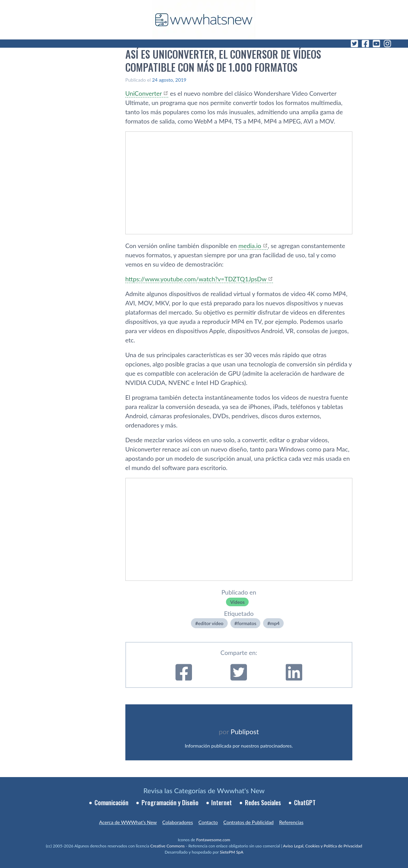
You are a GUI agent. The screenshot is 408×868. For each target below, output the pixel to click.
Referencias (291, 822)
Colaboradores (178, 822)
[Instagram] (387, 44)
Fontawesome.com (213, 840)
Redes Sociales (263, 802)
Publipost (245, 731)
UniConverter (144, 93)
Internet (222, 802)
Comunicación (111, 802)
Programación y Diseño (170, 802)
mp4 (275, 623)
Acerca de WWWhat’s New (128, 822)
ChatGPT (305, 802)
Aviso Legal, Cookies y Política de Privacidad (323, 846)
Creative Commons (168, 846)
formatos (247, 623)
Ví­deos (237, 602)
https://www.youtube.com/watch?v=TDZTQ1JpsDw (196, 279)
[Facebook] (365, 44)
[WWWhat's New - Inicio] (204, 20)
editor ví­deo (211, 623)
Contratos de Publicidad (248, 822)
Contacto (208, 822)
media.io (250, 246)
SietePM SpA (232, 852)
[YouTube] (376, 44)
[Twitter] (354, 44)
